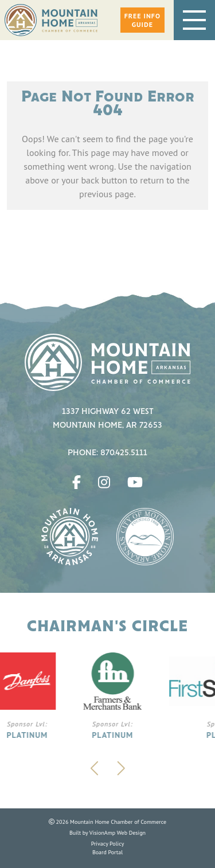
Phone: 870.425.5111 (107, 453)
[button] (142, 20)
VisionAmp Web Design (118, 833)
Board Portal (107, 852)
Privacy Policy (108, 844)
